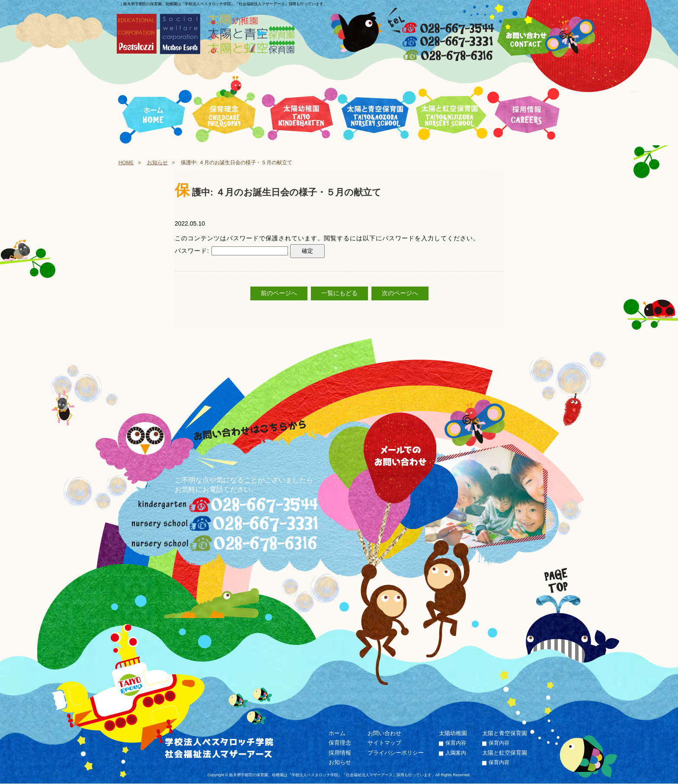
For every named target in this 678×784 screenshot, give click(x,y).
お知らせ (157, 162)
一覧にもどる (339, 293)
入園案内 (456, 753)
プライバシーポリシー (396, 753)
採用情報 (340, 753)
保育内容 (456, 743)
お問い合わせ (384, 733)
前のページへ (279, 293)
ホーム (337, 733)
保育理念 (340, 743)
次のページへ (400, 293)
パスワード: (231, 251)
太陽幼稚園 (453, 733)
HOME (126, 162)
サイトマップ (384, 743)
